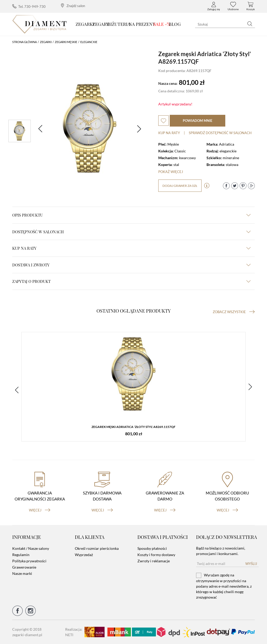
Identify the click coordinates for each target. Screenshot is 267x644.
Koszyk (251, 6)
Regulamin (21, 555)
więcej (40, 510)
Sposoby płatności (152, 548)
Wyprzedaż (84, 555)
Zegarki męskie (66, 42)
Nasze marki (22, 573)
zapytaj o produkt (131, 281)
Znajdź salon (73, 6)
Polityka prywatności (29, 561)
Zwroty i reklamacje (154, 561)
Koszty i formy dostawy (156, 555)
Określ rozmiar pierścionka (97, 548)
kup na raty (131, 248)
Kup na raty (169, 133)
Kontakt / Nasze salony (31, 548)
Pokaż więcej (171, 172)
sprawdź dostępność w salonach (220, 133)
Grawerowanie (24, 567)
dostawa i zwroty (131, 265)
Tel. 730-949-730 (29, 6)
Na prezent (142, 24)
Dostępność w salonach (131, 232)
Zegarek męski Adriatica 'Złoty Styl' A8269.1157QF (133, 427)
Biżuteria (119, 24)
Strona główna (25, 42)
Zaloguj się (214, 6)
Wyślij (251, 564)
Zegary (101, 24)
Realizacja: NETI (74, 632)
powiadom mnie (198, 121)
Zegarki (85, 24)
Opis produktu (131, 215)
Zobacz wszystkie (234, 312)
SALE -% (162, 24)
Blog (175, 24)
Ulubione (233, 6)
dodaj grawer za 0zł (180, 186)
